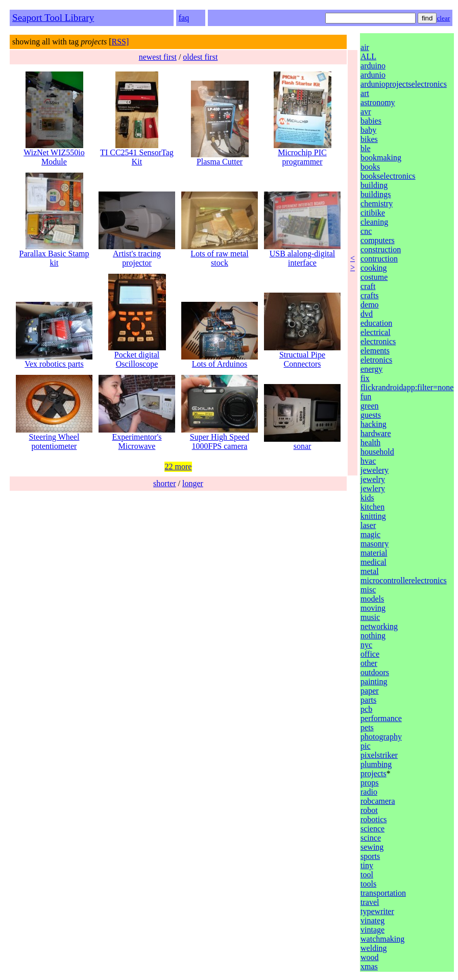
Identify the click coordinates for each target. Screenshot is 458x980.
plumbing (376, 764)
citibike (373, 213)
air (365, 47)
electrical (376, 332)
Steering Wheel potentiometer (54, 438)
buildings (376, 194)
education (376, 323)
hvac (368, 461)
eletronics (376, 360)
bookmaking (381, 158)
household (377, 452)
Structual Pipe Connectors (302, 356)
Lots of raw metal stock (220, 255)
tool (367, 875)
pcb (366, 709)
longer (193, 483)
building (374, 185)
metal (370, 571)
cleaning (374, 222)
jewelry (373, 479)
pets (367, 727)
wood (370, 957)
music (370, 617)
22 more (178, 467)
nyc (366, 645)
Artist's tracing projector (137, 255)
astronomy (378, 102)
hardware (376, 433)
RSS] (120, 42)
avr (366, 112)
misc (368, 590)
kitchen (372, 507)
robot (369, 810)
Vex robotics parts (54, 360)
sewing (372, 847)
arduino (373, 66)
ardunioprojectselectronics (404, 84)
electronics (378, 341)
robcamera (378, 801)
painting (374, 682)
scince (371, 838)
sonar (302, 443)
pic (366, 746)
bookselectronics (388, 176)
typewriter (377, 911)
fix (365, 378)
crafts (370, 295)
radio (369, 792)
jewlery (373, 488)
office (370, 654)
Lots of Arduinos (220, 360)
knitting (373, 516)
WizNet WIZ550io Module (54, 153)
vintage (372, 930)
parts (368, 700)
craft (368, 286)
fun (366, 397)
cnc (366, 231)
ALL (368, 56)
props (370, 783)
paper (370, 691)
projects (373, 773)
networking (379, 626)
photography (381, 737)
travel (370, 902)
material (374, 553)
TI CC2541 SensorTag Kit (137, 153)
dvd (367, 314)
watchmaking (382, 939)
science (372, 829)
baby (368, 130)
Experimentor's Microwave (137, 438)
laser (368, 525)
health (370, 443)
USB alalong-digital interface (302, 255)
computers (378, 240)
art (365, 93)
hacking (373, 424)
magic (370, 534)
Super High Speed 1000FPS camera (220, 438)
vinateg (372, 921)
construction (381, 249)
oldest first (200, 57)
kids (367, 498)
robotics (374, 819)
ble (366, 148)
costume (374, 277)
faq (184, 18)
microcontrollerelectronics (404, 580)
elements (375, 351)
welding (374, 948)
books (370, 167)
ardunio (373, 75)
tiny (367, 865)
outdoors (375, 672)
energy (371, 369)
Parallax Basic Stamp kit (54, 255)
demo (370, 305)
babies (371, 121)
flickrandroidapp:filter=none (407, 387)
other (369, 663)
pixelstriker (379, 755)
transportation (383, 893)
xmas (369, 966)
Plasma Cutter (220, 158)
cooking (374, 268)
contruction (379, 259)
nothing (373, 636)
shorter (164, 483)
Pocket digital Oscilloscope (137, 356)
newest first (158, 57)
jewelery (375, 470)
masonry (375, 544)
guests (371, 415)
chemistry (377, 204)
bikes (369, 139)
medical (373, 562)
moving (373, 608)
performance (381, 718)
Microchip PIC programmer (303, 153)
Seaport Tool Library (53, 18)
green (370, 406)
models (372, 599)
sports (370, 856)
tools (368, 884)
